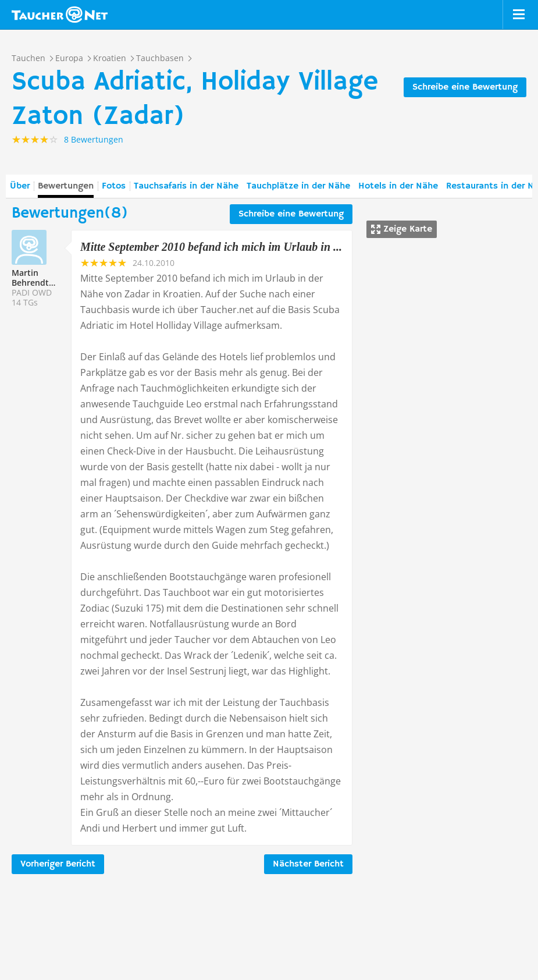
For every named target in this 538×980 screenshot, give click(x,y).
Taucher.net (60, 15)
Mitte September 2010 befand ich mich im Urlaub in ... (211, 247)
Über (20, 186)
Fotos (114, 186)
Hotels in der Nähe (398, 186)
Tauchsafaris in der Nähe (186, 186)
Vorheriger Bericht (58, 864)
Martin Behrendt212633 (44, 278)
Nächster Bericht (308, 864)
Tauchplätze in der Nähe (298, 186)
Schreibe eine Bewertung (465, 87)
